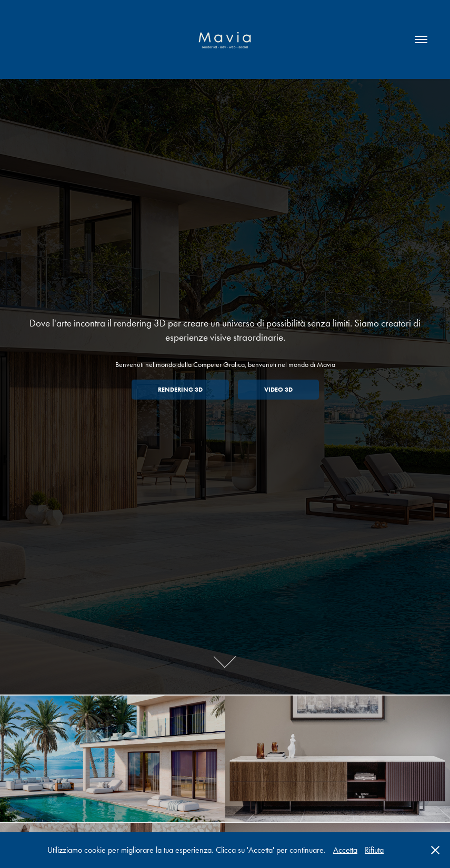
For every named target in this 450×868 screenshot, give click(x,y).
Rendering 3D (180, 389)
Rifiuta (374, 850)
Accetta (345, 850)
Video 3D (278, 389)
